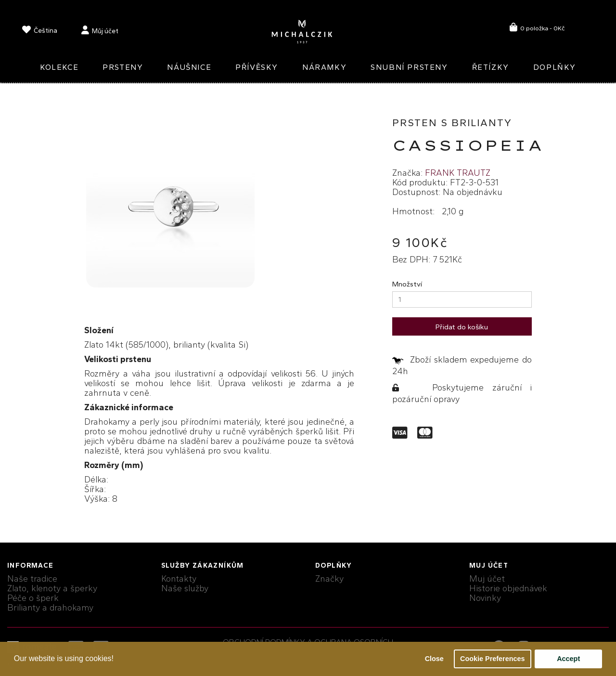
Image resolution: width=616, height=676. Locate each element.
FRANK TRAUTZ (458, 173)
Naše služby (185, 588)
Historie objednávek (508, 588)
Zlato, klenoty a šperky (52, 588)
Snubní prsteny (409, 67)
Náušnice (189, 67)
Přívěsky (257, 67)
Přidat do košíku (462, 327)
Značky (329, 579)
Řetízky (491, 67)
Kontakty (179, 579)
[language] (40, 32)
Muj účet (487, 579)
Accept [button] (568, 659)
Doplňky (555, 67)
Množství (407, 284)
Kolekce (59, 67)
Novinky (485, 598)
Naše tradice (32, 579)
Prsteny (123, 67)
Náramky (324, 67)
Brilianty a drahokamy (50, 608)
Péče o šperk (33, 598)
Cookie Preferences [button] (492, 659)
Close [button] (434, 659)
